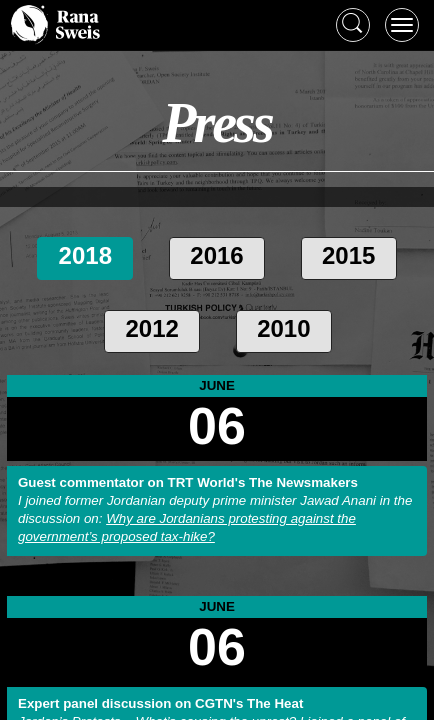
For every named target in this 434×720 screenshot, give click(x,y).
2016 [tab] (216, 255)
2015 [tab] (348, 255)
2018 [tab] (85, 255)
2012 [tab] (151, 328)
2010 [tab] (283, 328)
